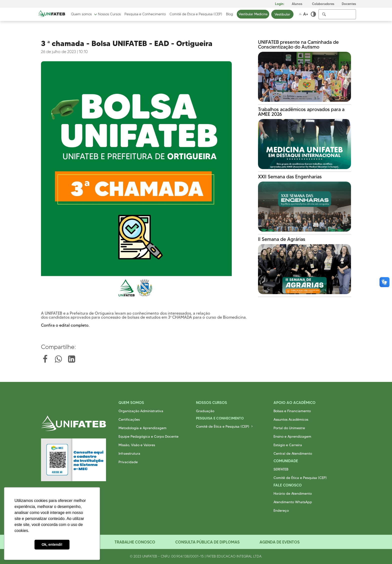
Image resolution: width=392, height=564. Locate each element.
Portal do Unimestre (289, 428)
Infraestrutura (129, 453)
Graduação (205, 411)
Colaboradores (323, 4)
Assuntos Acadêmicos (291, 419)
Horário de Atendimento (293, 493)
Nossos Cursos (109, 14)
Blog (229, 14)
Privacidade (128, 462)
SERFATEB (281, 469)
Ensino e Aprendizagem (292, 436)
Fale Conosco (288, 485)
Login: (280, 4)
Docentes (349, 4)
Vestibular (282, 14)
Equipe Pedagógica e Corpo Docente (148, 436)
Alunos (297, 4)
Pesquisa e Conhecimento (145, 14)
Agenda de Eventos (279, 542)
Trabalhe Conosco (135, 542)
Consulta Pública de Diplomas (207, 542)
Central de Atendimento (293, 453)
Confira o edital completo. (65, 325)
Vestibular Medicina (253, 14)
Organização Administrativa (141, 411)
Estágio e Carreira (288, 445)
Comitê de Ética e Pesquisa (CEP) (196, 14)
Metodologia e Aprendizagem (142, 428)
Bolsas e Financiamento (292, 411)
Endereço (281, 510)
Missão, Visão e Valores (137, 445)
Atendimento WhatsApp (293, 502)
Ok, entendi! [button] (52, 544)
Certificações (129, 419)
